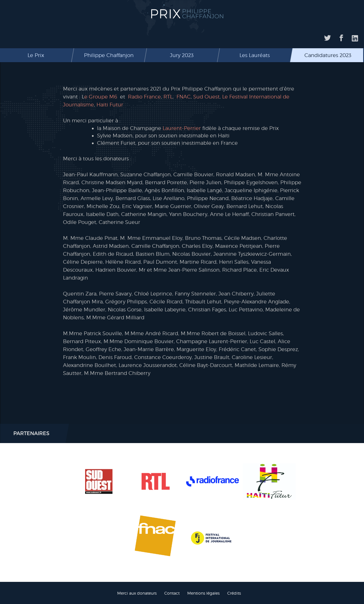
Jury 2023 (182, 55)
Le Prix (36, 55)
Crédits (234, 593)
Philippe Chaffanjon (109, 55)
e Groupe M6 (101, 97)
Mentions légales (203, 593)
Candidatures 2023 (328, 55)
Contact (172, 593)
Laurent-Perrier (182, 128)
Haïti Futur (110, 105)
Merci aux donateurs (137, 593)
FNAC (184, 97)
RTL (168, 97)
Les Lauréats (255, 55)
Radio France (144, 97)
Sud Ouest (206, 97)
